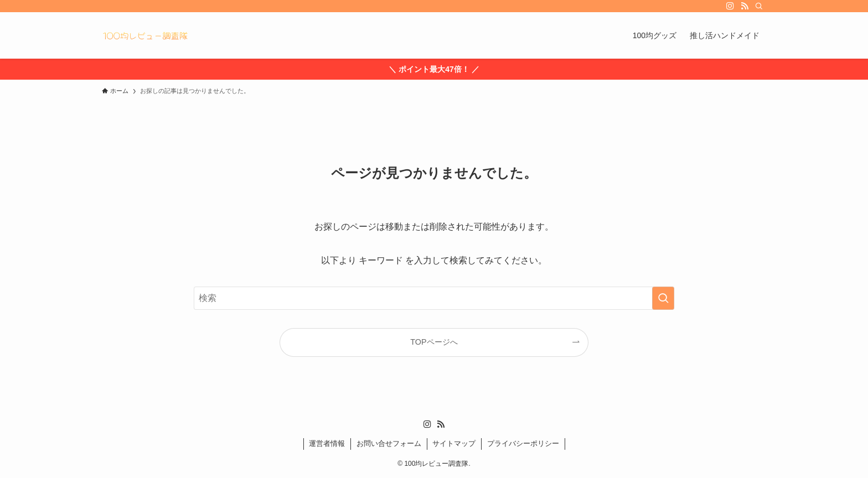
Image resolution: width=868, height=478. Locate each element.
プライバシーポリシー (523, 443)
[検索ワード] (434, 298)
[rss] (745, 6)
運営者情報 (327, 443)
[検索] (759, 6)
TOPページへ (434, 342)
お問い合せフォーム (389, 443)
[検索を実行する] (663, 298)
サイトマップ (454, 443)
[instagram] (730, 6)
